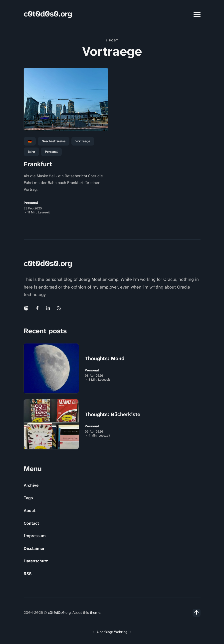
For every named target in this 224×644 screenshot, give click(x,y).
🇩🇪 (30, 141)
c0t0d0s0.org (48, 14)
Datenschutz (36, 561)
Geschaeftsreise (54, 141)
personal (51, 152)
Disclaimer (34, 548)
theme (95, 613)
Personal (31, 203)
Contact (31, 523)
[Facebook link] (37, 308)
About (30, 510)
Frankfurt (38, 164)
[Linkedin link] (48, 308)
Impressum (35, 536)
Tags (28, 498)
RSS (28, 574)
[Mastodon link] (27, 308)
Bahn (31, 152)
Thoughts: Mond (105, 358)
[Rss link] (59, 308)
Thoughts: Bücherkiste (112, 414)
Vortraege (83, 141)
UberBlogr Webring (112, 632)
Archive (31, 485)
